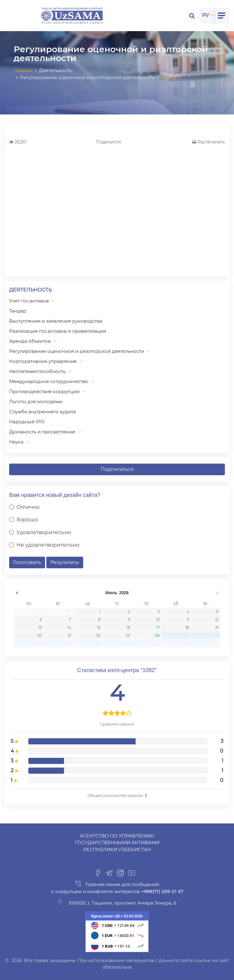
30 (69, 611)
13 (40, 627)
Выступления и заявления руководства (56, 321)
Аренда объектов (30, 341)
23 (128, 635)
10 (158, 619)
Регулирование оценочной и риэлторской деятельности (77, 351)
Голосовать (27, 562)
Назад (169, 77)
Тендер (18, 311)
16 (128, 627)
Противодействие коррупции (44, 391)
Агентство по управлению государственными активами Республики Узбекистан (117, 843)
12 (217, 619)
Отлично (28, 507)
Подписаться (117, 469)
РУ (206, 15)
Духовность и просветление (42, 432)
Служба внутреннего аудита (43, 412)
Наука (16, 442)
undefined (17, 593)
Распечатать (209, 142)
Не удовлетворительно (48, 545)
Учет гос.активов (29, 301)
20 (39, 635)
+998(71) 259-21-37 (162, 891)
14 (69, 627)
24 (157, 635)
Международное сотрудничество (49, 381)
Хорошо (27, 519)
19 (217, 627)
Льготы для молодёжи (36, 401)
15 (99, 627)
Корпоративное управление (43, 361)
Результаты (65, 562)
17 (158, 627)
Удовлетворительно (44, 532)
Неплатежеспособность (37, 371)
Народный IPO (27, 422)
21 (69, 635)
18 (187, 627)
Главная (23, 70)
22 (98, 635)
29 (40, 611)
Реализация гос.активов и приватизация (58, 331)
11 (188, 619)
